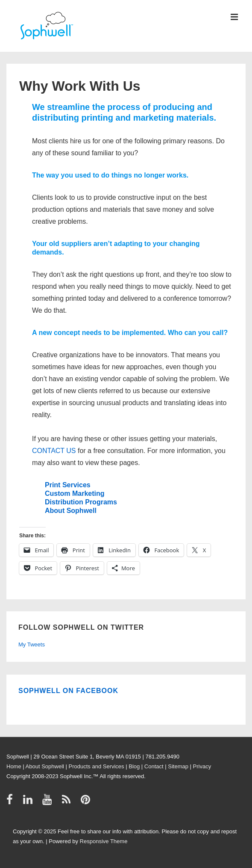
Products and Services (97, 766)
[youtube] (49, 802)
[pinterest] (86, 802)
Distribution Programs (81, 502)
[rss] (68, 802)
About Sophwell (71, 511)
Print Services (68, 485)
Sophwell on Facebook (68, 691)
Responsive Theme (104, 841)
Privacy (202, 766)
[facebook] (12, 802)
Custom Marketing (75, 493)
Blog (134, 766)
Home (14, 766)
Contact (154, 766)
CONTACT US (54, 451)
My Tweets (32, 644)
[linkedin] (30, 802)
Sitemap (178, 766)
